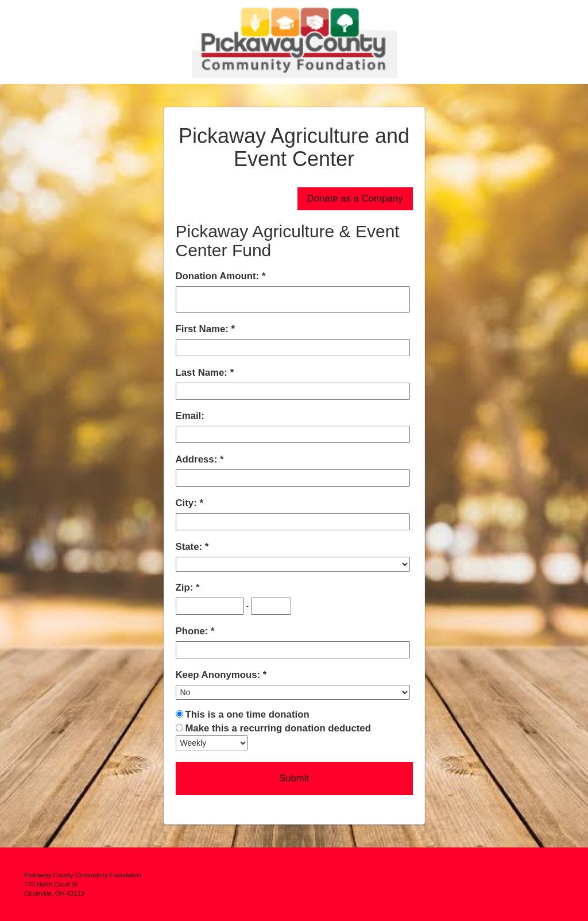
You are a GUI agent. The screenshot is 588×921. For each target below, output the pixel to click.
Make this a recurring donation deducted (278, 728)
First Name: (204, 329)
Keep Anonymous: (219, 675)
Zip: (186, 587)
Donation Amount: (219, 276)
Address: (198, 459)
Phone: (194, 631)
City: (188, 503)
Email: (190, 416)
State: (190, 547)
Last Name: (203, 373)
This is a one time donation (247, 714)
